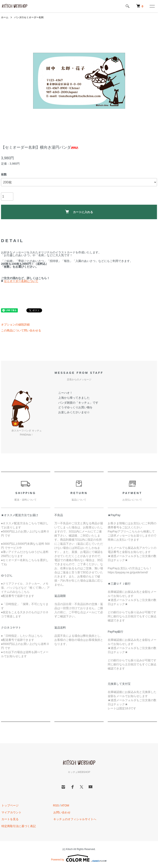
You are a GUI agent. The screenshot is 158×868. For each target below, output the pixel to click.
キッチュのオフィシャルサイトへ (74, 819)
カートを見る (10, 819)
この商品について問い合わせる (21, 330)
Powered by (79, 858)
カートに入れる (79, 212)
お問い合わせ (62, 812)
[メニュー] (152, 6)
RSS (56, 805)
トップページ (10, 805)
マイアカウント (11, 812)
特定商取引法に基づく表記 (18, 826)
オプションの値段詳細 (15, 325)
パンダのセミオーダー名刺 (29, 17)
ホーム (5, 17)
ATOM (65, 805)
